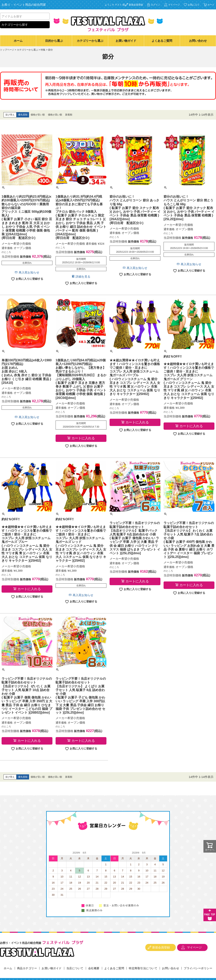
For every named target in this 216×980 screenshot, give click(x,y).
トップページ (7, 50)
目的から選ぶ (54, 41)
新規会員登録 (136, 5)
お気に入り (194, 5)
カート (211, 5)
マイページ (174, 5)
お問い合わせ (198, 41)
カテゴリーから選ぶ (90, 41)
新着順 (69, 115)
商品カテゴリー (27, 968)
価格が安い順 (38, 115)
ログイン (156, 5)
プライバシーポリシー (198, 968)
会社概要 (94, 968)
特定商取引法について (143, 968)
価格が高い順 (55, 115)
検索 (46, 16)
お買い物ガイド (126, 41)
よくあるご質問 (162, 41)
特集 (43, 50)
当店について (75, 968)
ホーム (18, 41)
